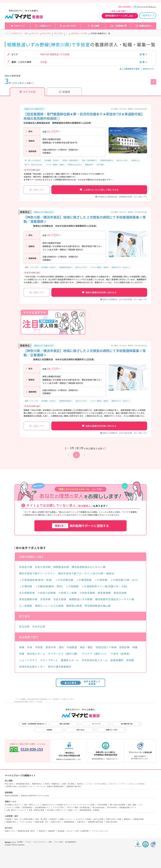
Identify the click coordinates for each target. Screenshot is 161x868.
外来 (30, 647)
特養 (135, 647)
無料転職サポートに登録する (80, 526)
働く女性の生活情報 (118, 805)
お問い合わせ (80, 730)
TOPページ (20, 26)
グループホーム (49, 660)
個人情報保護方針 (71, 842)
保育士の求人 (56, 822)
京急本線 (45, 599)
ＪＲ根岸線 (101, 580)
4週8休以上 (135, 160)
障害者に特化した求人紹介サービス (20, 786)
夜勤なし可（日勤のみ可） (35, 109)
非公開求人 (21, 83)
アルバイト (113, 784)
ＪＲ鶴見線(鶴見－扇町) (49, 586)
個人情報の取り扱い (127, 724)
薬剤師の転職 (138, 819)
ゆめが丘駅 (39, 626)
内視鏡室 (72, 647)
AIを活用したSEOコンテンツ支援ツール (62, 810)
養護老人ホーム (70, 660)
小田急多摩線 (87, 593)
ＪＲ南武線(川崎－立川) (124, 580)
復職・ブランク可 (31, 267)
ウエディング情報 (13, 807)
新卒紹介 (53, 819)
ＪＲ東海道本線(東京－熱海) (36, 580)
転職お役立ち (146, 26)
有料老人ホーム (36, 654)
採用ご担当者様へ (125, 7)
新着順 (64, 92)
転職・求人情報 (68, 784)
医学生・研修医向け (52, 784)
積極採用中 (89, 165)
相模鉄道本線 (61, 567)
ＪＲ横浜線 (26, 586)
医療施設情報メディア (128, 807)
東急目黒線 (120, 593)
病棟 (22, 647)
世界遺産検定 (27, 807)
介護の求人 (81, 822)
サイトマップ (96, 724)
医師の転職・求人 (42, 822)
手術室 (39, 647)
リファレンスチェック (100, 831)
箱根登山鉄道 (74, 606)
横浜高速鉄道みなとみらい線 (88, 567)
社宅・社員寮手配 (82, 831)
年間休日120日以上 (75, 165)
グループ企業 (58, 842)
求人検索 (95, 26)
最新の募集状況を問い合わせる (99, 292)
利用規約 (49, 730)
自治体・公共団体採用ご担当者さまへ (34, 724)
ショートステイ (28, 660)
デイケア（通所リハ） (95, 654)
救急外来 (51, 647)
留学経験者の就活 (23, 784)
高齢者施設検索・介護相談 (89, 810)
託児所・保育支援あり (71, 160)
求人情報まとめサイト (13, 805)
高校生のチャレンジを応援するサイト (56, 805)
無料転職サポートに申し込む (119, 16)
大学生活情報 (102, 805)
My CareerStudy (98, 807)
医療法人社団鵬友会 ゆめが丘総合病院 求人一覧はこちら (125, 299)
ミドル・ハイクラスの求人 (96, 784)
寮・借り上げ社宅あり (33, 160)
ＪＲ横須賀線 (84, 580)
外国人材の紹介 (112, 822)
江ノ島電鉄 (26, 606)
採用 (50, 842)
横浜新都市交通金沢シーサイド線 (115, 599)
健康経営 (52, 831)
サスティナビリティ (40, 842)
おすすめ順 (27, 92)
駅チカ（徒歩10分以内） (34, 165)
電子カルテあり (122, 160)
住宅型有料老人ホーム (95, 660)
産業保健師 (117, 660)
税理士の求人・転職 (114, 819)
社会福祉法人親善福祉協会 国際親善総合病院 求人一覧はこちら (122, 197)
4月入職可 (100, 165)
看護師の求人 (11, 822)
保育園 (130, 660)
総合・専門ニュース (32, 805)
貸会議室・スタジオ (65, 831)
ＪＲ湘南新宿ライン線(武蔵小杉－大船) (104, 586)
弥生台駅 (24, 626)
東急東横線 (104, 593)
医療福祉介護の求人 (74, 786)
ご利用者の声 (120, 26)
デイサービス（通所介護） (64, 654)
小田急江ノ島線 (68, 593)
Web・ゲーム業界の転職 (23, 819)
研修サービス (10, 831)
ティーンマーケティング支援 (84, 805)
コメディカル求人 (26, 822)
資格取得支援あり (107, 160)
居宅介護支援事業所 (60, 667)
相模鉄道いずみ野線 (81, 599)
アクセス (28, 842)
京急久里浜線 (43, 567)
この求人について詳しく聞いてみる (99, 190)
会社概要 (20, 842)
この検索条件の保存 (130, 69)
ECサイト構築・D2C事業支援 (79, 807)
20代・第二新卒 (41, 819)
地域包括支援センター (32, 667)
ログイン (147, 15)
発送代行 (42, 831)
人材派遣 (8, 819)
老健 (22, 654)
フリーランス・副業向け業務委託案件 (50, 786)
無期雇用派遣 (69, 822)
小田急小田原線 (47, 593)
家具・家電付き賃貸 (36, 810)
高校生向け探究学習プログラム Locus (35, 796)
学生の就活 (9, 784)
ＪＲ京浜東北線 (64, 580)
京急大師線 (60, 599)
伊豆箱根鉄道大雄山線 (98, 606)
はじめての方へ (70, 26)
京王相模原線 (27, 593)
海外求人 (80, 784)
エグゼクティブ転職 (83, 819)
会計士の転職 (98, 819)
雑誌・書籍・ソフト (135, 805)
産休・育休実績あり (90, 160)
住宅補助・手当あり (52, 160)
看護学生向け (37, 784)
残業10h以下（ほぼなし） (121, 267)
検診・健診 (86, 647)
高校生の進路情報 (11, 796)
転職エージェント (66, 819)
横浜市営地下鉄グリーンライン (37, 573)
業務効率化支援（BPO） (27, 831)
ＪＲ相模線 (72, 586)
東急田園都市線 (28, 599)
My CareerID (112, 807)
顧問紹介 (127, 819)
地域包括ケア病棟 (106, 647)
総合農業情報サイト (43, 807)
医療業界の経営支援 (95, 822)
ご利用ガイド (45, 26)
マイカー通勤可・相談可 (55, 165)
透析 (61, 647)
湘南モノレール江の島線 (49, 606)
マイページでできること (146, 7)
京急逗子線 (26, 567)
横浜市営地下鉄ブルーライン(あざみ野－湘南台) (86, 573)
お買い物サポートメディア (16, 810)
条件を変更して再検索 (81, 683)
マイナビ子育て (59, 807)
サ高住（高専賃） (121, 654)
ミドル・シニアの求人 (137, 784)
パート (123, 784)
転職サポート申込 (112, 730)
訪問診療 (124, 647)
